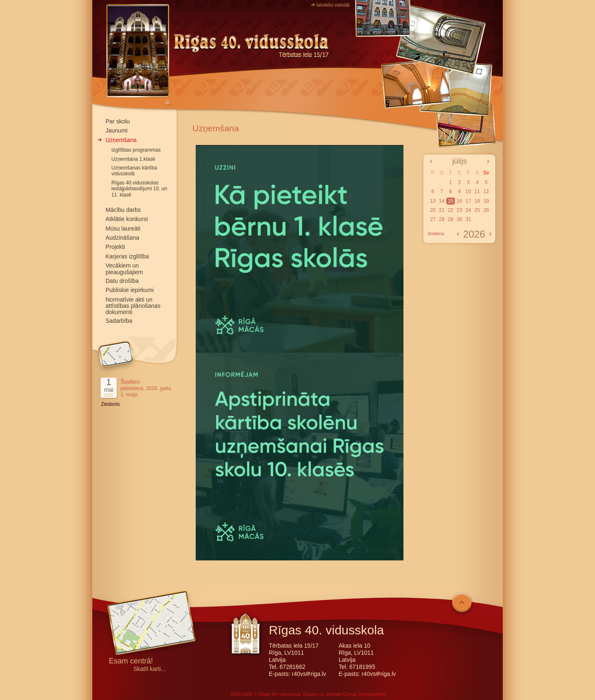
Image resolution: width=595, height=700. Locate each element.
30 (459, 219)
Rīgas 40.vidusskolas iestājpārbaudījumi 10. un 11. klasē (139, 189)
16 (459, 201)
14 (441, 201)
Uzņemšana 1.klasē (133, 159)
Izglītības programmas (136, 150)
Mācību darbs (123, 210)
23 (459, 210)
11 (477, 192)
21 (441, 210)
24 (468, 210)
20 (433, 210)
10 (468, 192)
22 (451, 210)
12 (486, 192)
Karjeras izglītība (127, 256)
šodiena (436, 233)
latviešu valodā (333, 5)
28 (441, 219)
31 (468, 219)
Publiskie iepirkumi (130, 290)
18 (477, 201)
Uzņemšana (121, 140)
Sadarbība (119, 321)
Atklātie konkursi (127, 219)
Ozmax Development (364, 694)
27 (433, 219)
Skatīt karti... (150, 669)
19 (486, 201)
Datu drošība (122, 281)
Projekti (115, 247)
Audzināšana (122, 238)
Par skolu (118, 121)
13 (433, 201)
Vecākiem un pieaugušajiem (124, 269)
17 (468, 201)
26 (486, 210)
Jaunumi (117, 130)
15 (451, 201)
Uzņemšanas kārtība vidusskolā (134, 171)
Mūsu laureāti (123, 228)
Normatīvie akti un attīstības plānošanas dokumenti (133, 306)
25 (477, 210)
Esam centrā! (131, 662)
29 (451, 219)
